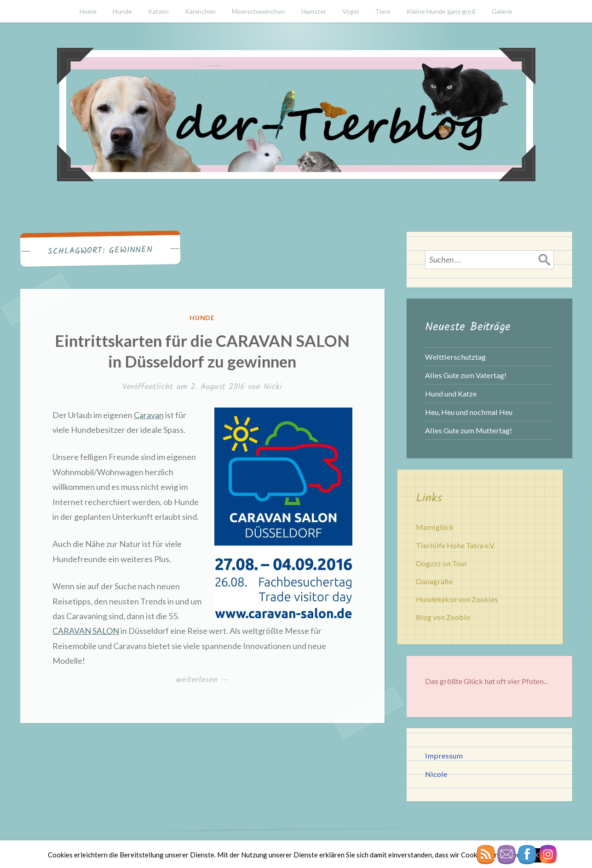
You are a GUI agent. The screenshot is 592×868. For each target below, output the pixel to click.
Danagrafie (434, 581)
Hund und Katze (451, 394)
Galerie (502, 11)
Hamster (314, 11)
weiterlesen (204, 680)
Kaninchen (200, 11)
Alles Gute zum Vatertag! (466, 375)
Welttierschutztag (455, 357)
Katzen (158, 11)
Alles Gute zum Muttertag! (468, 430)
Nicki (273, 387)
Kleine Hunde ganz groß (441, 11)
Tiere (383, 11)
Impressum (444, 756)
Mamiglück (435, 527)
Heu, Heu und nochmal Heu (469, 412)
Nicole (436, 774)
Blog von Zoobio (443, 617)
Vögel (351, 11)
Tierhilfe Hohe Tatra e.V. (455, 545)
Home (88, 11)
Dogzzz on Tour (442, 563)
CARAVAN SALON (86, 631)
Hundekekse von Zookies (457, 599)
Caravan (149, 415)
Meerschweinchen (259, 11)
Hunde (122, 11)
